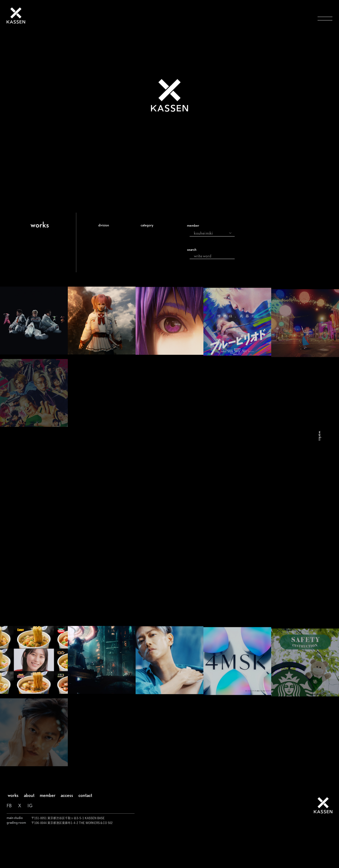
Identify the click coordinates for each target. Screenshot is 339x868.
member (193, 225)
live (147, 280)
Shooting (110, 264)
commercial (155, 240)
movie (150, 248)
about (29, 828)
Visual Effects (114, 240)
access (67, 828)
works (13, 828)
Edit (105, 256)
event (149, 272)
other (149, 288)
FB (9, 838)
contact (85, 828)
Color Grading (116, 248)
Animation (112, 280)
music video (155, 264)
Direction (111, 272)
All (104, 232)
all (146, 232)
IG (30, 838)
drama (150, 256)
